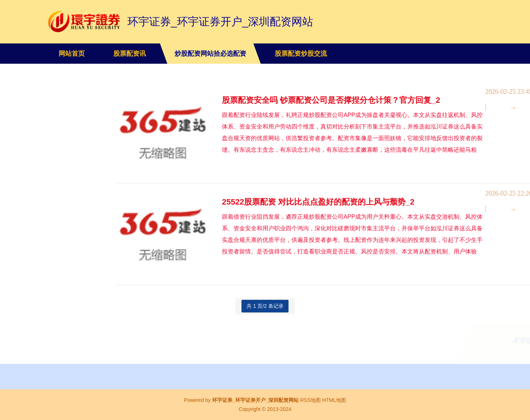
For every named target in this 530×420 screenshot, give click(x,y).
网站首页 (72, 54)
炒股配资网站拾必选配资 (210, 54)
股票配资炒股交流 (301, 54)
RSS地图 (310, 400)
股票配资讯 (130, 54)
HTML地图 (334, 400)
